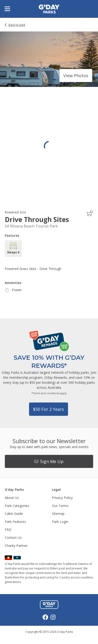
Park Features (15, 522)
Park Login (60, 522)
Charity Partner (16, 546)
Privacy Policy (62, 498)
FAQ (8, 529)
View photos (76, 76)
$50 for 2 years (49, 409)
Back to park (17, 25)
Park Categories (17, 506)
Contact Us (13, 537)
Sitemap (58, 514)
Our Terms (60, 506)
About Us (12, 498)
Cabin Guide (14, 514)
